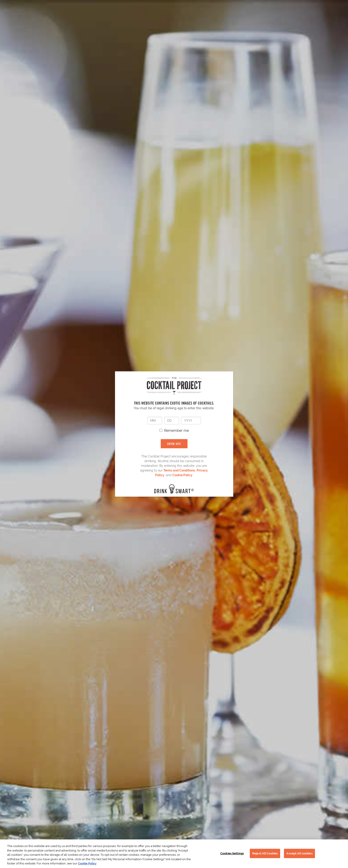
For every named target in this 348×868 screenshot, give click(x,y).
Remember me (176, 431)
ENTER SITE (174, 444)
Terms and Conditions (179, 470)
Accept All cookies (299, 853)
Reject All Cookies (265, 853)
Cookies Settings (232, 853)
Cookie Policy (182, 475)
